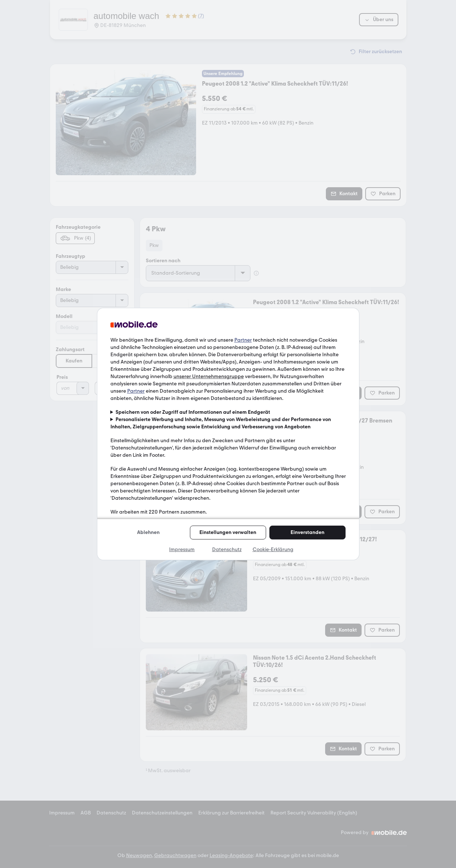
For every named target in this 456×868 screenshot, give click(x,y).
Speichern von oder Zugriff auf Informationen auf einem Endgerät (193, 412)
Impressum (182, 549)
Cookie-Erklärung (273, 549)
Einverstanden (307, 532)
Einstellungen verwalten (228, 532)
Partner (243, 340)
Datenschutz (227, 549)
